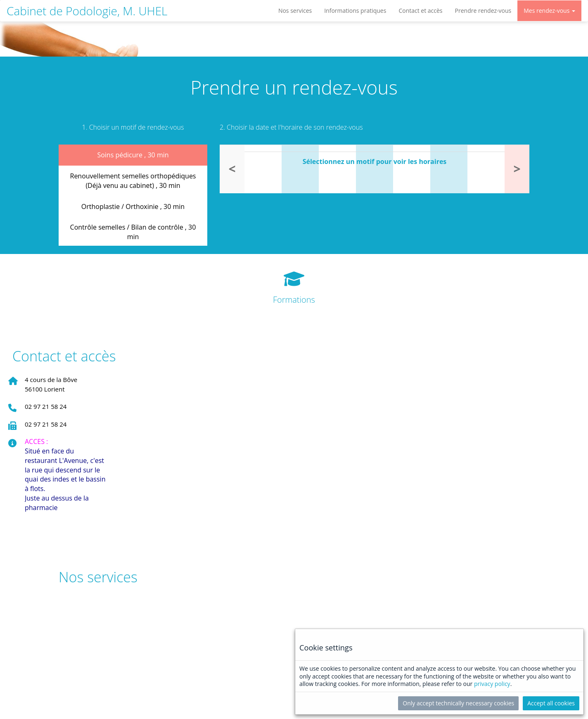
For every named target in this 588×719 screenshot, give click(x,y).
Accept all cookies (551, 703)
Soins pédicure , (133, 155)
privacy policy (492, 684)
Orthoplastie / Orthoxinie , (133, 206)
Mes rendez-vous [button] (549, 11)
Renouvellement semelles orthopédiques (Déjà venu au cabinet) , (133, 181)
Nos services (295, 11)
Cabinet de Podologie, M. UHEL (87, 11)
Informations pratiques (355, 11)
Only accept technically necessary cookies (458, 703)
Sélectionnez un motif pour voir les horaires (375, 161)
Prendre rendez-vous (483, 11)
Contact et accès (420, 11)
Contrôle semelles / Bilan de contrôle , (133, 232)
